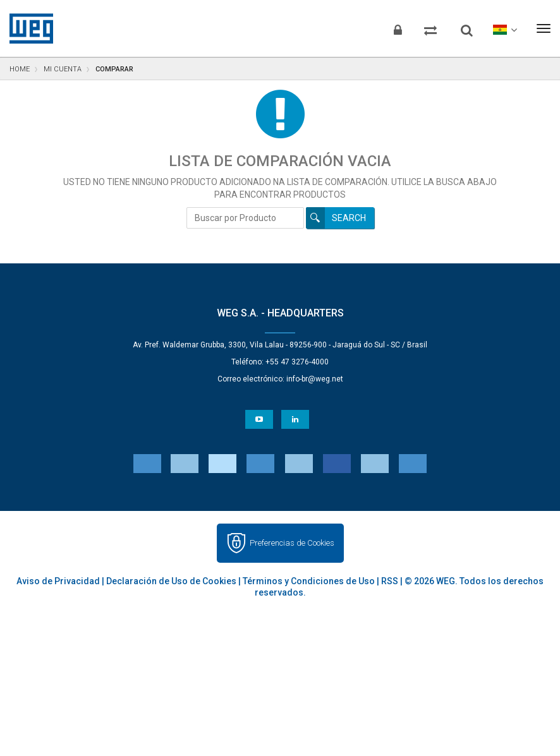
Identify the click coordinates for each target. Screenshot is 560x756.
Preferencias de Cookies (292, 543)
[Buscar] (464, 25)
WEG (27, 28)
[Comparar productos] (427, 28)
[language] (503, 28)
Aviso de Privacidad (58, 581)
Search (349, 218)
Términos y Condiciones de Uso (309, 581)
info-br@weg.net (315, 379)
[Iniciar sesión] (392, 28)
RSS (390, 581)
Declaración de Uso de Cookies (171, 581)
